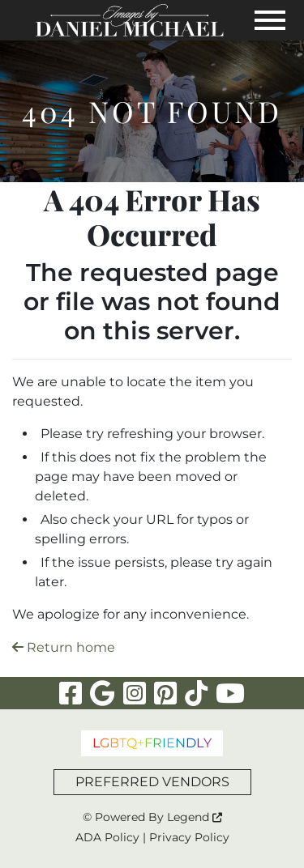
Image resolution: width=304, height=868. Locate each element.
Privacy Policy (189, 837)
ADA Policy (107, 837)
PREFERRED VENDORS (152, 782)
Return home (64, 647)
